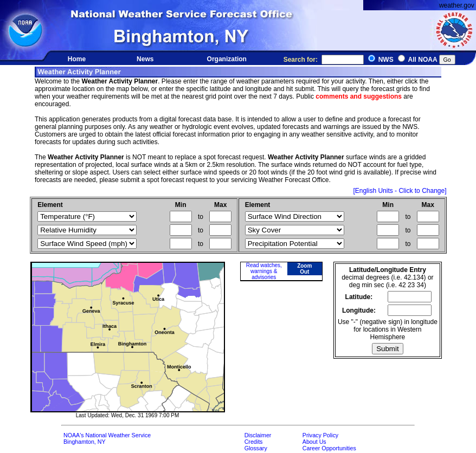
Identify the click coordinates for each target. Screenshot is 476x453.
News (145, 59)
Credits (254, 442)
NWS (386, 60)
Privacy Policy (320, 435)
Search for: (324, 60)
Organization (227, 59)
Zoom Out (304, 269)
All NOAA (423, 60)
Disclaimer (258, 435)
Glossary (256, 448)
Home (77, 59)
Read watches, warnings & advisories (264, 271)
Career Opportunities (329, 448)
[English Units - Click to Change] (400, 191)
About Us (314, 442)
